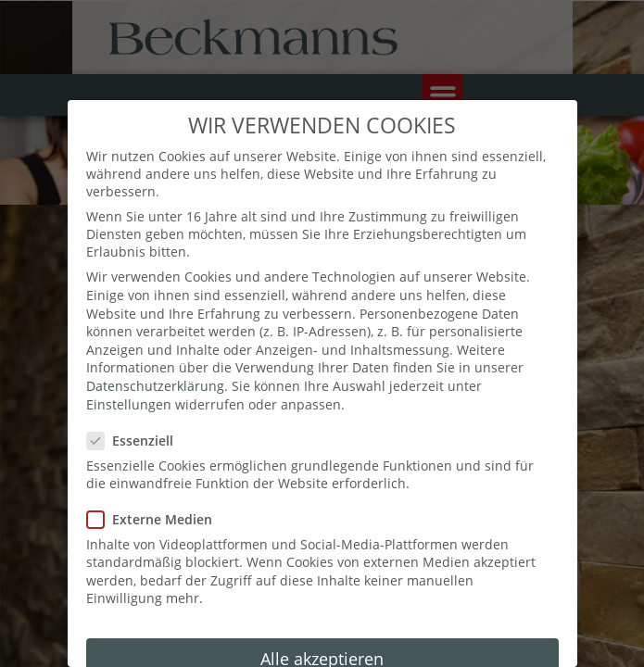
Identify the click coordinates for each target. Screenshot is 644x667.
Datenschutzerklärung (155, 364)
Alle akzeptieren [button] (322, 636)
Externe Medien (157, 496)
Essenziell (138, 418)
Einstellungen (129, 381)
